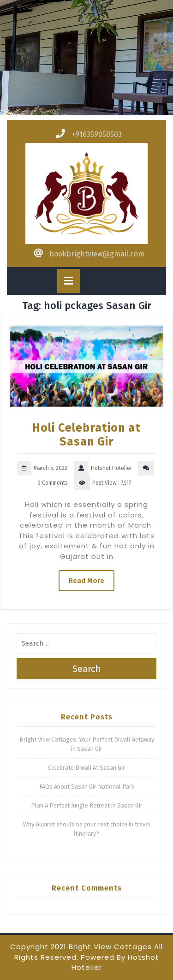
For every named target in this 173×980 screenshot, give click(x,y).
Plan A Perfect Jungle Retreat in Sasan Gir (87, 805)
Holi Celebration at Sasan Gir (86, 435)
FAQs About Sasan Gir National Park (87, 787)
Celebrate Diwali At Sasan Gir (86, 768)
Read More (86, 581)
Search (86, 669)
